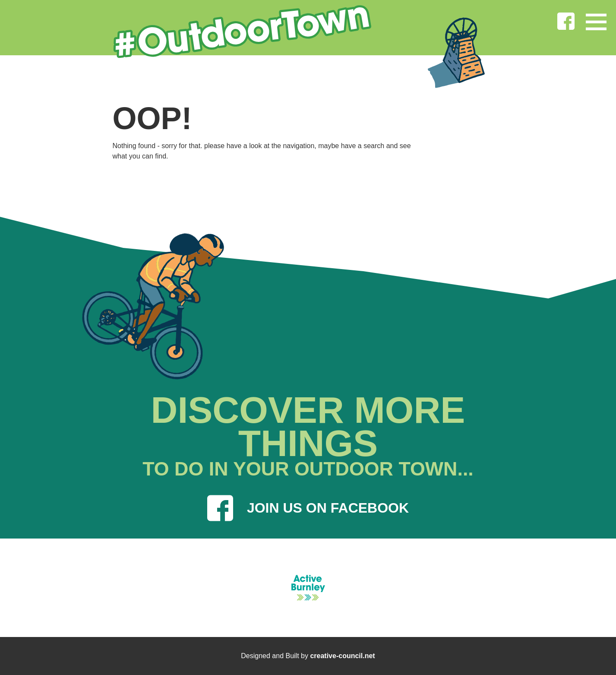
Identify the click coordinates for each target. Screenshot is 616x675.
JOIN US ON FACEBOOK (308, 508)
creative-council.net (342, 656)
